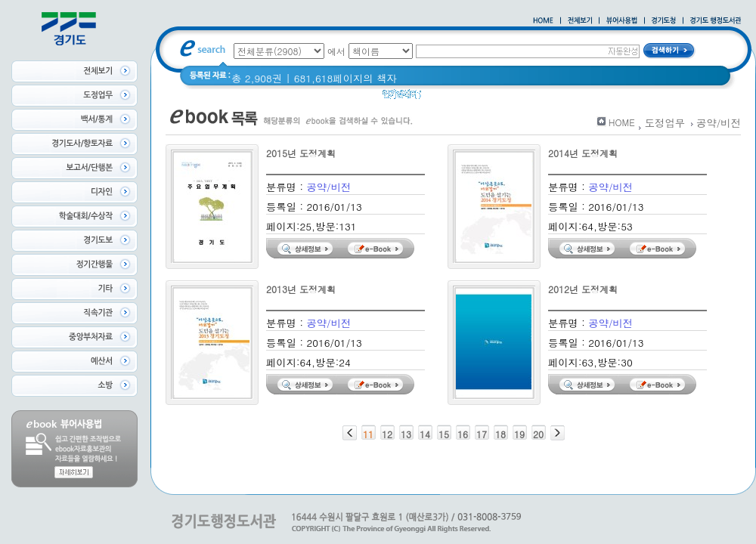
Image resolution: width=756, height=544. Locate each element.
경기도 (593, 98)
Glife (442, 98)
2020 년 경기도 (499, 98)
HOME (622, 122)
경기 (557, 98)
